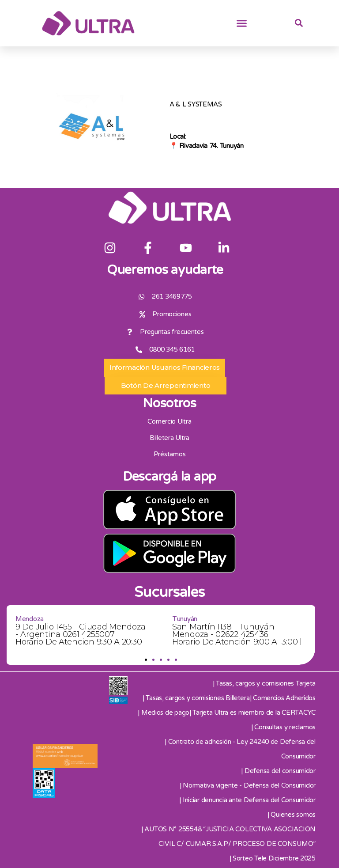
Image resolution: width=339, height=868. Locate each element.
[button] (242, 23)
